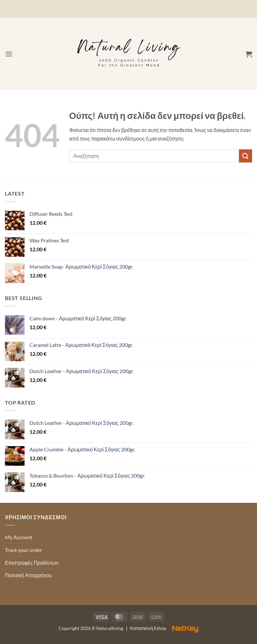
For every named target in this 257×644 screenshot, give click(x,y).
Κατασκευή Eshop (165, 628)
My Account (19, 537)
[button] (9, 54)
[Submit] (246, 156)
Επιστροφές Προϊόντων (32, 563)
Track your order (23, 550)
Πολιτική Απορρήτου (28, 575)
